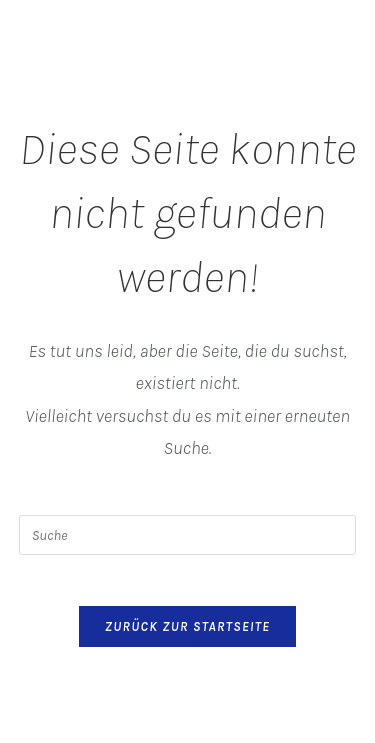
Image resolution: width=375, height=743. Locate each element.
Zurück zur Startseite (188, 626)
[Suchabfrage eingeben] (188, 535)
